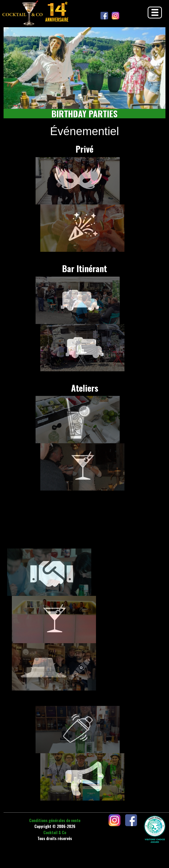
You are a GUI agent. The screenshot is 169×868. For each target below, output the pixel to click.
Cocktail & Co (55, 832)
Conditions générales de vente (55, 820)
